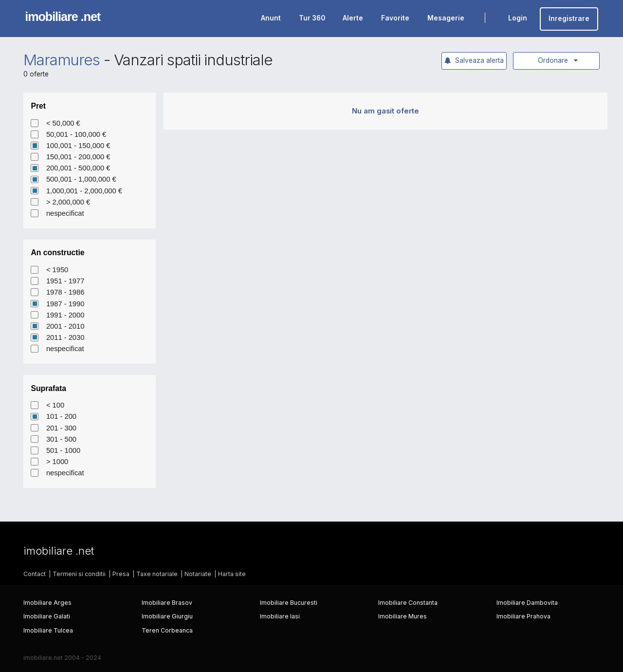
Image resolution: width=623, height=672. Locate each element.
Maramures (62, 60)
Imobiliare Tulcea (48, 630)
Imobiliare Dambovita (527, 603)
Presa (121, 574)
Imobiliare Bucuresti (289, 603)
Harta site (232, 574)
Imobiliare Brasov (167, 603)
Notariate (198, 574)
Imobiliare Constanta (408, 603)
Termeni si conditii (79, 574)
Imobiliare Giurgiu (167, 616)
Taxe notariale (157, 574)
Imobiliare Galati (47, 616)
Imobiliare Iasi (280, 616)
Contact (35, 574)
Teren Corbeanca (167, 630)
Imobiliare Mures (403, 616)
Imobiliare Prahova (523, 616)
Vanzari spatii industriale (193, 60)
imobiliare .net (63, 17)
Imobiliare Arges (47, 603)
